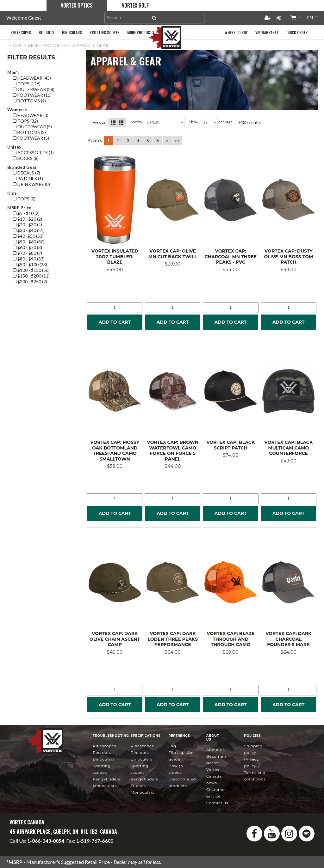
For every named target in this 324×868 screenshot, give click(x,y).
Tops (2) (24, 199)
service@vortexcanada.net (93, 846)
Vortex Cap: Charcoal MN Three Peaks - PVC (231, 257)
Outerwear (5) (32, 127)
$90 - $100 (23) (30, 264)
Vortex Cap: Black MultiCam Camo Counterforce (288, 448)
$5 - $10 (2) (26, 213)
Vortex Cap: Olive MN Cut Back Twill (173, 254)
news (214, 776)
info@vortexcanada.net (35, 846)
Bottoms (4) (29, 101)
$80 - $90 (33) (29, 259)
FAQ (172, 746)
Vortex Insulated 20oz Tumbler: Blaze (115, 257)
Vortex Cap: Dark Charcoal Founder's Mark (288, 639)
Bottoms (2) (29, 132)
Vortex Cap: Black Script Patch (231, 445)
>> (177, 141)
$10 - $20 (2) (28, 219)
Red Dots (102, 752)
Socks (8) (26, 158)
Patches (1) (28, 178)
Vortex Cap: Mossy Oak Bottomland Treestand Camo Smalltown (115, 451)
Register (267, 18)
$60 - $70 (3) (28, 247)
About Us (215, 750)
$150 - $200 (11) (31, 276)
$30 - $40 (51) (29, 230)
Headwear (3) (31, 115)
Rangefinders (106, 779)
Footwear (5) (31, 138)
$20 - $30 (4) (28, 225)
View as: (100, 122)
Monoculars (105, 786)
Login (279, 18)
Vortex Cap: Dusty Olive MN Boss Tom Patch (288, 257)
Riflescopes (104, 746)
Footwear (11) (32, 95)
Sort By (136, 122)
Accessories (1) (33, 153)
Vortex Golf (135, 5)
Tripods (138, 786)
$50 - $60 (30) (29, 242)
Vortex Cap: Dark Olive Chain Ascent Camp (115, 639)
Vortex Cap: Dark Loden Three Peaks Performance (173, 639)
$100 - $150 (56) (31, 270)
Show (194, 122)
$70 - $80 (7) (28, 253)
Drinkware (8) (31, 184)
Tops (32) (25, 121)
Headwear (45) (32, 78)
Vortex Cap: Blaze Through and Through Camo (231, 639)
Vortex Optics (77, 5)
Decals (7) (27, 173)
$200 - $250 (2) (30, 281)
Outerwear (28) (34, 89)
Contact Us (217, 803)
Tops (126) (27, 84)
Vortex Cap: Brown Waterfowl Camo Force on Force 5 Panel (173, 451)
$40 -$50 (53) (28, 236)
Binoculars (104, 759)
